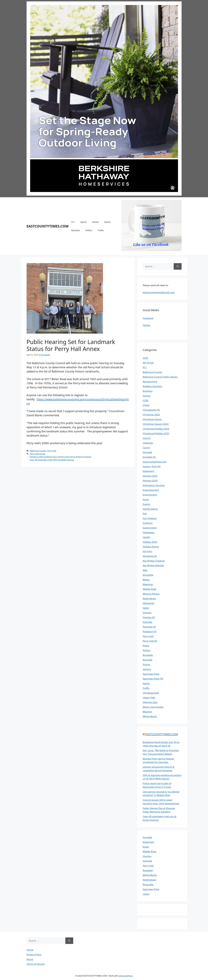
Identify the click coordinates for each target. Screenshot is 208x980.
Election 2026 (150, 481)
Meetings (148, 584)
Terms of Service (36, 964)
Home (30, 950)
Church (147, 438)
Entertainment (151, 490)
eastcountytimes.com (155, 462)
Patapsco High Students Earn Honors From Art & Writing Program (60, 457)
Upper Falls (149, 698)
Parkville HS (149, 627)
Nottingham (150, 598)
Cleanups (148, 443)
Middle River (150, 589)
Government (150, 528)
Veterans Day (150, 702)
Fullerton (148, 523)
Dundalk (147, 452)
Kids (145, 570)
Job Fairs (148, 551)
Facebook (148, 318)
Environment (150, 495)
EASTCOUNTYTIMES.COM (48, 226)
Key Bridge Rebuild (153, 565)
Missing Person (151, 594)
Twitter (147, 325)
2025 (146, 358)
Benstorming (150, 382)
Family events (150, 509)
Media (146, 580)
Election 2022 (150, 476)
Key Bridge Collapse (154, 561)
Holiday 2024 (150, 542)
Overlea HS (149, 617)
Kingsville (148, 575)
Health (146, 537)
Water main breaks (153, 707)
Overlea (147, 613)
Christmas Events (152, 419)
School (95, 222)
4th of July (148, 363)
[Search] (178, 266)
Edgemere (148, 471)
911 (73, 222)
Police (146, 646)
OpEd (146, 608)
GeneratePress (126, 976)
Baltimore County (38, 451)
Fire (145, 514)
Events (107, 222)
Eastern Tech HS (152, 466)
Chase (146, 405)
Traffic (101, 230)
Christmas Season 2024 (156, 424)
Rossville (148, 660)
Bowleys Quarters (153, 386)
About (30, 959)
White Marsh (150, 716)
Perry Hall (52, 451)
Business (76, 230)
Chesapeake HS (151, 410)
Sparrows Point (151, 674)
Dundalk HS (149, 457)
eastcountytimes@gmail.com (159, 292)
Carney (147, 396)
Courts (146, 448)
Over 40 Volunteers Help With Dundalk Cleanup (52, 460)
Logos (146, 894)
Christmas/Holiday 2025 (156, 433)
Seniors (147, 669)
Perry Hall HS (150, 641)
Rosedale (148, 655)
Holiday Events (151, 547)
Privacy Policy (34, 955)
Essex (146, 499)
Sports (84, 222)
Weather (148, 712)
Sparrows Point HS (153, 679)
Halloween (149, 532)
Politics (89, 230)
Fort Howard (150, 518)
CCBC (146, 400)
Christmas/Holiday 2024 (156, 429)
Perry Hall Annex (38, 454)
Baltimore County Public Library (160, 377)
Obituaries (149, 603)
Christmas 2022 (151, 415)
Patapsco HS (150, 631)
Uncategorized (151, 693)
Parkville (147, 622)
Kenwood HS (150, 556)
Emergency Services (154, 485)
